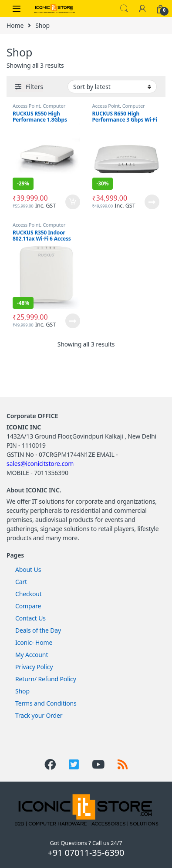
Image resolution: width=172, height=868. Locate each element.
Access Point (27, 106)
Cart (21, 582)
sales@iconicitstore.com (40, 464)
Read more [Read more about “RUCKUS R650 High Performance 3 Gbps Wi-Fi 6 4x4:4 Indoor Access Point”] (152, 202)
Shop (22, 691)
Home (15, 25)
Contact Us (30, 618)
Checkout (29, 594)
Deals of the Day (38, 630)
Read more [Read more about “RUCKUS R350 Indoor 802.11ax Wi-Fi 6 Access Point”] (73, 321)
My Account (32, 655)
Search (124, 9)
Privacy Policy (34, 667)
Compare (28, 606)
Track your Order (39, 715)
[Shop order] (112, 87)
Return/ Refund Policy (46, 679)
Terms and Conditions (46, 703)
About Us (28, 569)
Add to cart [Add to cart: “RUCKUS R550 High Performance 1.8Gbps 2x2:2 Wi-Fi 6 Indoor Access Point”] (73, 202)
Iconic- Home (34, 642)
